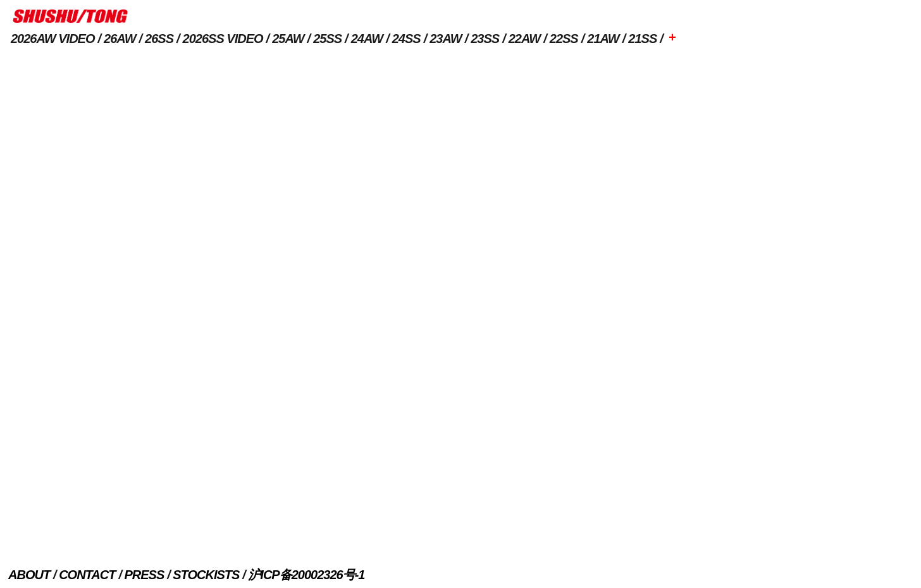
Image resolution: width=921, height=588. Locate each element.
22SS (564, 39)
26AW (120, 39)
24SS (406, 39)
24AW (367, 39)
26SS (159, 39)
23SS (485, 39)
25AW (288, 39)
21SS (642, 39)
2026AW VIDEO (53, 39)
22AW (524, 39)
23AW (445, 39)
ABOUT (29, 575)
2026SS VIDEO (223, 39)
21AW (603, 39)
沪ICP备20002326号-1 (306, 575)
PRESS (144, 575)
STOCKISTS (206, 575)
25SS (327, 39)
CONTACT (87, 575)
